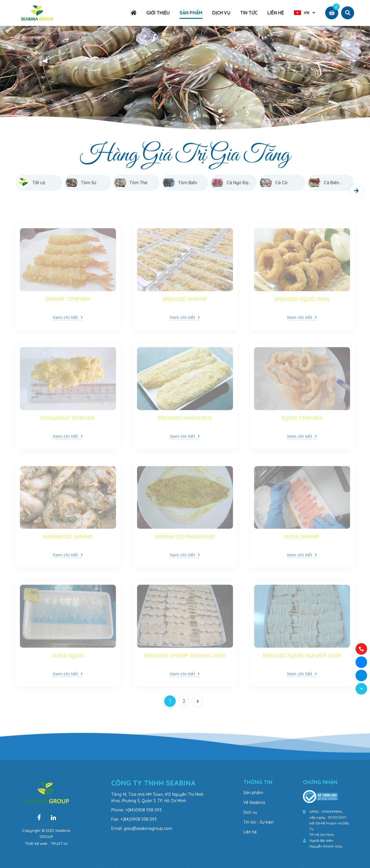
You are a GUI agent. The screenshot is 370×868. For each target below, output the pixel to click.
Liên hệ (250, 832)
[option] (185, 80)
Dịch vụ (250, 812)
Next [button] (356, 191)
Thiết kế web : (37, 843)
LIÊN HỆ (276, 13)
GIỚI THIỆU (158, 13)
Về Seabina (254, 802)
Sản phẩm (253, 793)
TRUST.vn (59, 843)
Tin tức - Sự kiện (258, 822)
